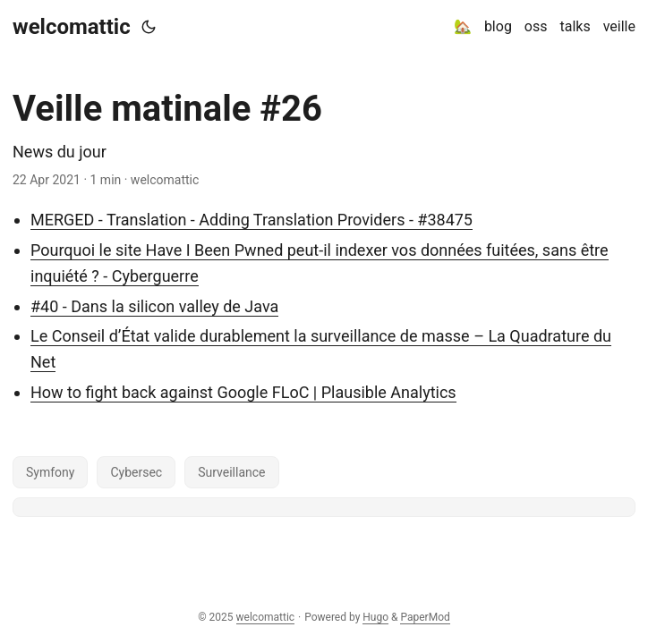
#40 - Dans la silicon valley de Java (154, 306)
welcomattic (72, 27)
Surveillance (231, 472)
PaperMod (425, 617)
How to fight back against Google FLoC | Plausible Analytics (243, 392)
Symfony (50, 472)
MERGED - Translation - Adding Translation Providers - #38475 (252, 220)
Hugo (375, 617)
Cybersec (136, 472)
